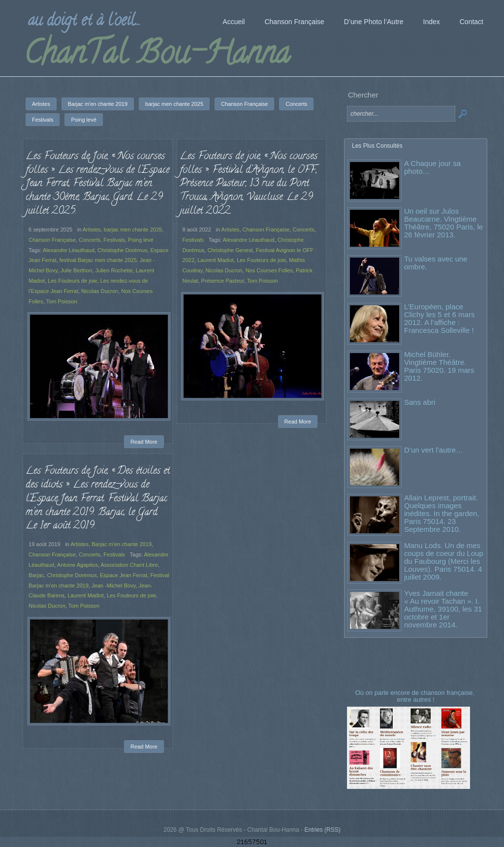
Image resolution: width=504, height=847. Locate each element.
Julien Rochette (114, 270)
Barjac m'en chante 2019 (122, 544)
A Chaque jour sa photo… (432, 167)
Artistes (92, 229)
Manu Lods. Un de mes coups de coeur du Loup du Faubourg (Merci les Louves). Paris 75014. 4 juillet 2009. (444, 561)
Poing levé (141, 240)
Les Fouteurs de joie (72, 281)
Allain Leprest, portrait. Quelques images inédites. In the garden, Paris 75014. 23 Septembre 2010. (442, 513)
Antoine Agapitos (78, 565)
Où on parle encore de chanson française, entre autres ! (416, 696)
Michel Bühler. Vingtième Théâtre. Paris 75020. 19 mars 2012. (439, 366)
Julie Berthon (76, 270)
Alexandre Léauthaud (69, 250)
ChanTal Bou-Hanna (157, 56)
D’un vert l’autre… (434, 450)
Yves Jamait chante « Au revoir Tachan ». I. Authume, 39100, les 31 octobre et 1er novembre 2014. (443, 609)
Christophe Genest (230, 250)
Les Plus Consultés (377, 146)
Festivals (114, 240)
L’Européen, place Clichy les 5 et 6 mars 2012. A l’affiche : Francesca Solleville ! (439, 318)
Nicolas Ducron (100, 291)
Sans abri (420, 402)
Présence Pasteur (223, 281)
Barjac (36, 575)
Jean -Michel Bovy (113, 586)
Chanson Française (52, 240)
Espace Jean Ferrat (124, 575)
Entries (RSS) (322, 830)
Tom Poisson (61, 301)
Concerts (90, 240)
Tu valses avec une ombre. (436, 263)
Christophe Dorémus (122, 250)
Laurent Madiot (216, 260)
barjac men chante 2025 (133, 229)
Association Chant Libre (129, 565)
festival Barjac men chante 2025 (98, 260)
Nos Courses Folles (269, 270)
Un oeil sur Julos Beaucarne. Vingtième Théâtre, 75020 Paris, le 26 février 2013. (443, 223)
